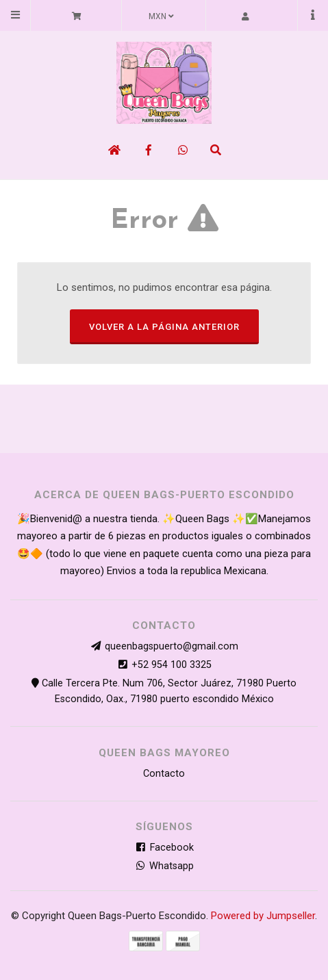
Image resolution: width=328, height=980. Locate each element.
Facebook (164, 848)
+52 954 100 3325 (172, 665)
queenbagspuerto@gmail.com (172, 646)
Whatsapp (164, 866)
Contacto (164, 774)
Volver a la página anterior (164, 327)
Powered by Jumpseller (263, 916)
